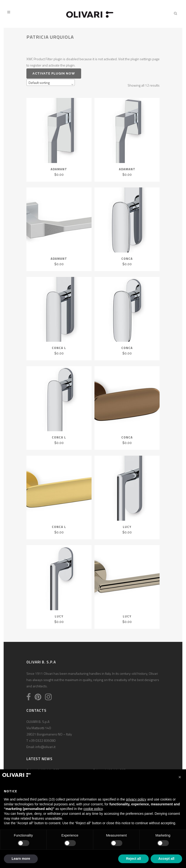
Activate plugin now (54, 73)
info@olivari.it (45, 747)
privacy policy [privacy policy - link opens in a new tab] (136, 799)
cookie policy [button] (93, 809)
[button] (180, 777)
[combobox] (51, 82)
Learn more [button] (21, 859)
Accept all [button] (166, 859)
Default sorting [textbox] (39, 83)
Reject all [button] (133, 859)
